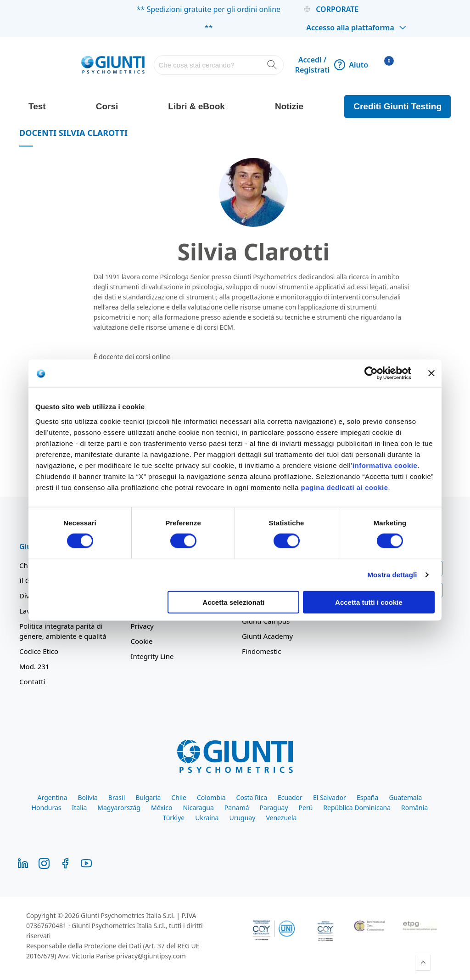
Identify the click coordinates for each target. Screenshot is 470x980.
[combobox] (218, 65)
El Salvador (330, 797)
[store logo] (113, 65)
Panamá (237, 808)
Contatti (32, 681)
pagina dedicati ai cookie (344, 487)
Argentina (53, 797)
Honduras (47, 808)
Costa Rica (252, 797)
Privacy (142, 626)
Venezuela (281, 818)
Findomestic (261, 651)
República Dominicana (357, 808)
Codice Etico (39, 651)
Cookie (142, 641)
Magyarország (119, 808)
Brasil (117, 797)
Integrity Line (152, 656)
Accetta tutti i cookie (369, 602)
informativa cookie (385, 465)
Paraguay (274, 808)
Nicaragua (199, 808)
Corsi (107, 106)
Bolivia (87, 797)
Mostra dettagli (392, 575)
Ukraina (207, 818)
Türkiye (174, 818)
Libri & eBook (196, 106)
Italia (80, 808)
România (414, 808)
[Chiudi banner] (431, 373)
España (367, 797)
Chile (179, 797)
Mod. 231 (34, 666)
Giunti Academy (267, 636)
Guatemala (405, 797)
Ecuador (290, 797)
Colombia (211, 797)
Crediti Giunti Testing (397, 106)
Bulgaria (148, 797)
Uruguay (242, 818)
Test (37, 106)
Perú (306, 808)
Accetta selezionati (233, 602)
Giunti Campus (266, 621)
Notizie (289, 106)
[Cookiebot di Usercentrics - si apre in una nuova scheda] (371, 373)
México (162, 808)
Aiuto (351, 65)
